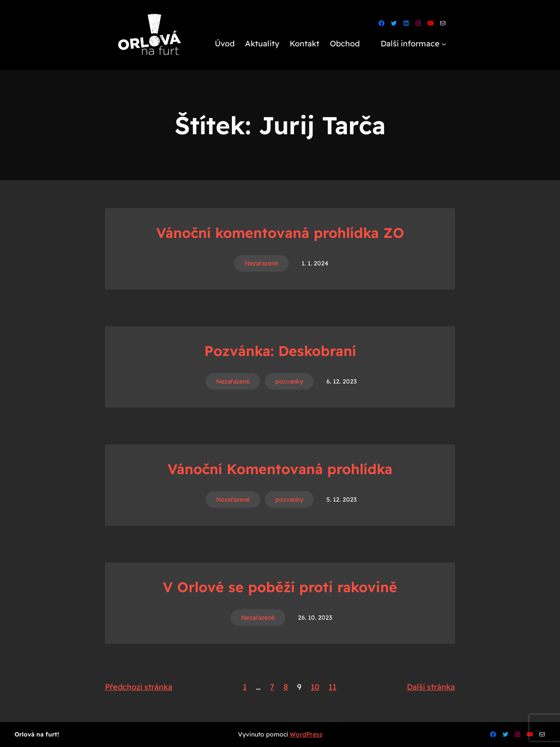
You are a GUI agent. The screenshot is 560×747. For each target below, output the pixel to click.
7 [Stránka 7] (272, 687)
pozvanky (289, 381)
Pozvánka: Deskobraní (280, 351)
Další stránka (431, 687)
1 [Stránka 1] (245, 687)
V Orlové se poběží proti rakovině (280, 587)
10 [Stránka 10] (315, 687)
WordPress (306, 734)
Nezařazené (261, 263)
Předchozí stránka (139, 687)
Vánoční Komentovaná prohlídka (280, 469)
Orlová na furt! (37, 734)
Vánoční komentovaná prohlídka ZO (280, 233)
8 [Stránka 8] (286, 687)
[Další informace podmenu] (444, 44)
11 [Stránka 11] (332, 687)
